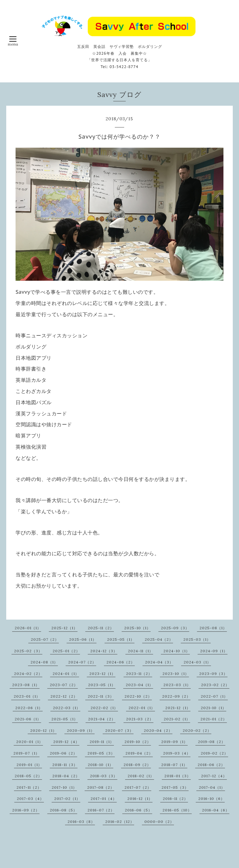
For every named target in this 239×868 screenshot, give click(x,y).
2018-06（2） (211, 765)
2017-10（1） (64, 787)
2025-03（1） (197, 639)
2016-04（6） (216, 810)
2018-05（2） (28, 776)
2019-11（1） (102, 742)
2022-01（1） (142, 708)
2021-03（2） (140, 719)
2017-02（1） (67, 799)
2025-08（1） (213, 628)
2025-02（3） (28, 651)
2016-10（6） (211, 799)
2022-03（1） (67, 708)
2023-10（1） (176, 674)
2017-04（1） (212, 787)
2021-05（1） (65, 719)
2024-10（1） (177, 651)
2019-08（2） (212, 742)
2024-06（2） (121, 662)
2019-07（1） (26, 753)
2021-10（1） (213, 708)
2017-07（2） (138, 787)
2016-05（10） (177, 810)
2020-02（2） (197, 730)
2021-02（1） (177, 719)
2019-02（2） (214, 753)
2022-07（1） (214, 696)
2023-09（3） (213, 674)
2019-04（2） (139, 753)
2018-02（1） (141, 776)
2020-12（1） (43, 730)
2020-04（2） (158, 730)
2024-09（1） (214, 651)
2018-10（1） (101, 765)
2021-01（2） (214, 719)
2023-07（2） (64, 685)
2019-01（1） (29, 765)
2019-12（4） (66, 742)
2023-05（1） (102, 685)
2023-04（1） (139, 685)
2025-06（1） (83, 639)
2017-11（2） (29, 787)
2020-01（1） (30, 742)
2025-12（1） (64, 628)
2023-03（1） (177, 685)
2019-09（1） (174, 742)
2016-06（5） (138, 810)
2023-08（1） (26, 685)
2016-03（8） (81, 822)
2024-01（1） (66, 674)
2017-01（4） (104, 799)
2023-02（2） (215, 685)
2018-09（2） (137, 765)
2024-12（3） (104, 651)
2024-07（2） (82, 662)
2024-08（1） (44, 662)
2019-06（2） (63, 753)
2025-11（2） (101, 628)
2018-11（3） (65, 765)
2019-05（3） (101, 753)
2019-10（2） (138, 742)
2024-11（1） (141, 651)
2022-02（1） (104, 708)
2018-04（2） (66, 776)
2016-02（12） (120, 822)
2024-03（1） (197, 662)
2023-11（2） (139, 674)
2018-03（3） (104, 776)
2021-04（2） (102, 719)
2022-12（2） (64, 696)
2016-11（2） (175, 799)
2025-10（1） (137, 628)
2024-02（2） (28, 674)
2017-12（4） (214, 776)
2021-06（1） (28, 719)
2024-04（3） (159, 662)
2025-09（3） (175, 628)
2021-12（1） (178, 708)
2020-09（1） (81, 730)
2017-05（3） (175, 787)
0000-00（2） (159, 822)
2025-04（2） (159, 639)
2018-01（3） (178, 776)
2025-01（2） (66, 651)
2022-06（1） (29, 708)
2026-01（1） (28, 628)
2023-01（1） (27, 696)
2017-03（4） (30, 799)
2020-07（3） (119, 730)
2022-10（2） (138, 696)
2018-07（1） (174, 765)
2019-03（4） (177, 753)
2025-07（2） (45, 639)
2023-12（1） (102, 674)
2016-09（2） (26, 810)
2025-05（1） (121, 639)
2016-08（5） (63, 810)
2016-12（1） (140, 799)
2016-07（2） (101, 810)
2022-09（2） (176, 696)
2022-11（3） (101, 696)
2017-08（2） (101, 787)
